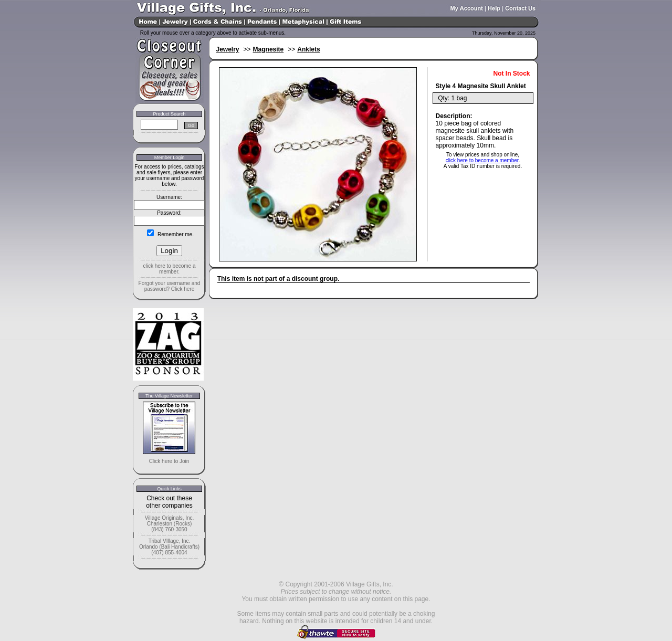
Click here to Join (169, 461)
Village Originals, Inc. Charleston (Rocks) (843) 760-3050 (170, 524)
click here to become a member (482, 160)
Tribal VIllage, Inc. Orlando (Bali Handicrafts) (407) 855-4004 (169, 547)
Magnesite (269, 49)
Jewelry (228, 49)
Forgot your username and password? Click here (170, 286)
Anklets (308, 49)
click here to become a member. (169, 269)
